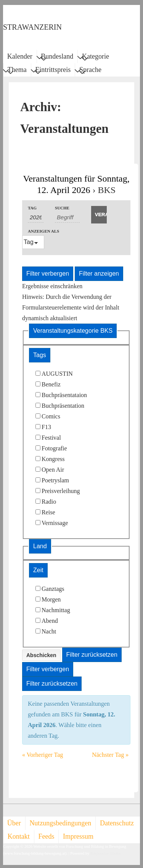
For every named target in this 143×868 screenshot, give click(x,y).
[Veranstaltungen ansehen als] (33, 242)
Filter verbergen (48, 274)
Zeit (38, 570)
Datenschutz (117, 823)
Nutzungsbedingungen (60, 823)
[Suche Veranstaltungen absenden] (99, 215)
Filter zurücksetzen (92, 655)
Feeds (46, 836)
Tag (32, 208)
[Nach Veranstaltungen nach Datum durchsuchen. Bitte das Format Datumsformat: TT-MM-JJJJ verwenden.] (36, 217)
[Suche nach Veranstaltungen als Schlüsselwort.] (67, 217)
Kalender (20, 56)
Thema (17, 71)
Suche (62, 208)
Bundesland (57, 57)
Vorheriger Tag (43, 755)
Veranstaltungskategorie (73, 331)
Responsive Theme (106, 853)
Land (40, 546)
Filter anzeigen (99, 274)
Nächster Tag (110, 755)
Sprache (90, 71)
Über (14, 823)
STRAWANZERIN (32, 27)
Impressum (78, 836)
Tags (40, 355)
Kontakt (19, 836)
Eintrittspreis (53, 71)
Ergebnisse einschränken (52, 286)
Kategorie (96, 57)
